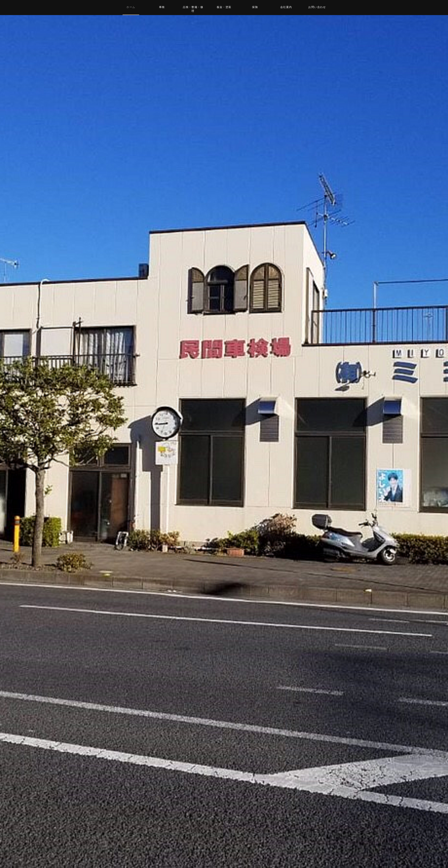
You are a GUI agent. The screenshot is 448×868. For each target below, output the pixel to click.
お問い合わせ (317, 7)
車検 (162, 7)
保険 (255, 7)
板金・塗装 (224, 7)
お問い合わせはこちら (224, 464)
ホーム (131, 7)
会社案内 (286, 7)
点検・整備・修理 (193, 9)
